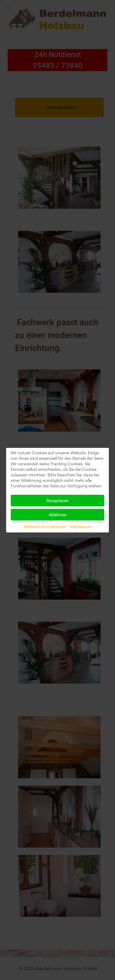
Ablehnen (58, 515)
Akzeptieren (57, 501)
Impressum (81, 527)
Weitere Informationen (45, 527)
